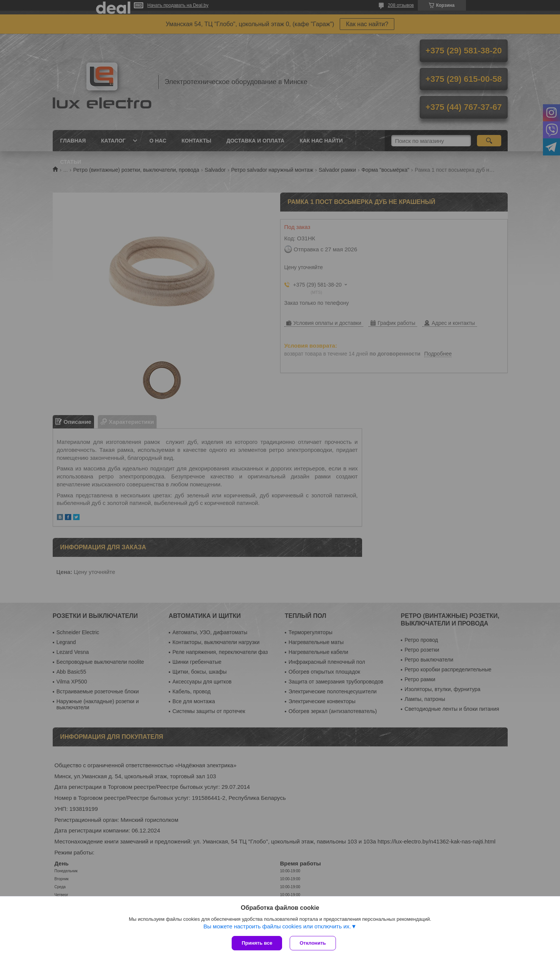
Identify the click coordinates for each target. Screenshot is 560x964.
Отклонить (313, 943)
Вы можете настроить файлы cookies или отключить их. (277, 926)
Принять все (257, 943)
